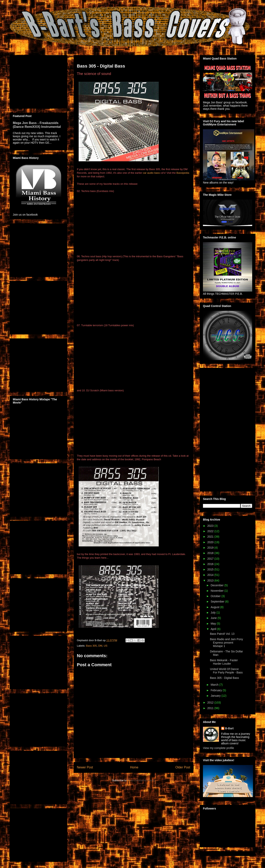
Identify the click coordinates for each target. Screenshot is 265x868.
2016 (211, 564)
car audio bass (151, 173)
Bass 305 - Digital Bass (224, 678)
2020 (211, 542)
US (105, 646)
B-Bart (229, 728)
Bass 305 (91, 646)
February (217, 690)
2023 (211, 526)
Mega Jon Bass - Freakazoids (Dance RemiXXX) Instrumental (37, 125)
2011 (211, 708)
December (217, 585)
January (216, 696)
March (215, 685)
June (214, 618)
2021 (211, 537)
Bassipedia (183, 173)
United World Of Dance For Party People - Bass (226, 671)
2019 (211, 548)
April (214, 629)
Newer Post (85, 767)
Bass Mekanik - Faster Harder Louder (224, 662)
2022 (211, 531)
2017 (211, 559)
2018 (211, 553)
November (217, 591)
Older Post (183, 767)
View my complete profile (218, 748)
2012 (211, 702)
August (215, 607)
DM (100, 646)
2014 (211, 575)
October (216, 596)
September (218, 602)
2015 (211, 569)
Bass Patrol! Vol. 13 (222, 634)
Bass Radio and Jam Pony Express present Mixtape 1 (226, 643)
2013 (211, 580)
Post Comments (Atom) (141, 780)
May (214, 624)
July (213, 613)
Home (134, 767)
